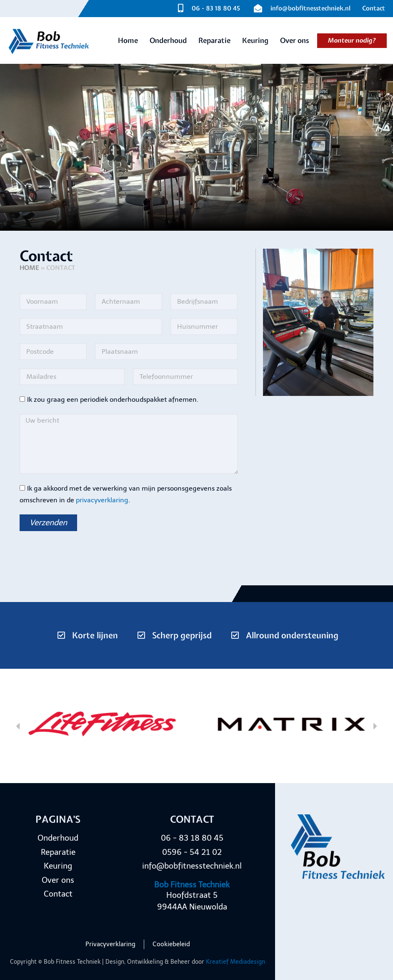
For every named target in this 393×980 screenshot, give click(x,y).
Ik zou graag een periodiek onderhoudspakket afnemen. (113, 399)
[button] (18, 726)
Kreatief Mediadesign (235, 962)
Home (29, 268)
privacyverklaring (102, 500)
